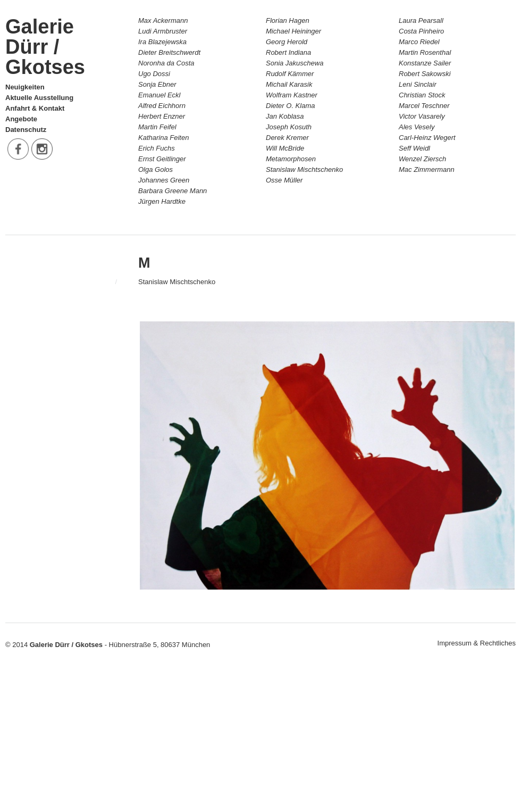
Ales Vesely (417, 127)
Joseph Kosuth (289, 127)
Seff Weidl (414, 148)
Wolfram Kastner (292, 95)
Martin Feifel (157, 127)
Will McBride (285, 148)
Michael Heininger (293, 31)
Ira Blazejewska (162, 42)
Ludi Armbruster (163, 31)
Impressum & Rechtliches (477, 643)
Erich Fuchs (157, 148)
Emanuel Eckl (159, 95)
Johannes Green (164, 180)
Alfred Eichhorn (162, 106)
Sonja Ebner (157, 84)
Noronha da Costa (166, 63)
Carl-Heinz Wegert (427, 138)
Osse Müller (284, 180)
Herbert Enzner (162, 116)
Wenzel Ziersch (422, 159)
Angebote (21, 119)
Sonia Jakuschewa (295, 63)
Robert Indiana (288, 52)
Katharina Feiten (163, 138)
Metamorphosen (291, 159)
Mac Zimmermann (427, 169)
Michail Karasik (289, 84)
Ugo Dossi (154, 74)
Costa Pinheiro (421, 31)
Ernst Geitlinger (162, 159)
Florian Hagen (288, 20)
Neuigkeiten (25, 87)
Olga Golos (156, 169)
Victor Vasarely (422, 116)
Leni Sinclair (418, 84)
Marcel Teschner (424, 106)
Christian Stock (422, 95)
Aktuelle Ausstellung (39, 98)
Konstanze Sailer (425, 63)
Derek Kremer (287, 138)
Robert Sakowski (425, 74)
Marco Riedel (419, 42)
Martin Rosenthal (425, 52)
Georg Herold (287, 42)
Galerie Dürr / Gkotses (45, 47)
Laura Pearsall (421, 20)
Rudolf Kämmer (290, 74)
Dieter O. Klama (290, 106)
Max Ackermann (163, 20)
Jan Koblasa (285, 116)
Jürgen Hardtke (162, 201)
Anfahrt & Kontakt (35, 108)
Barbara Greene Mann (173, 191)
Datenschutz (26, 130)
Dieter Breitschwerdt (169, 52)
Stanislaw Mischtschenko (304, 169)
